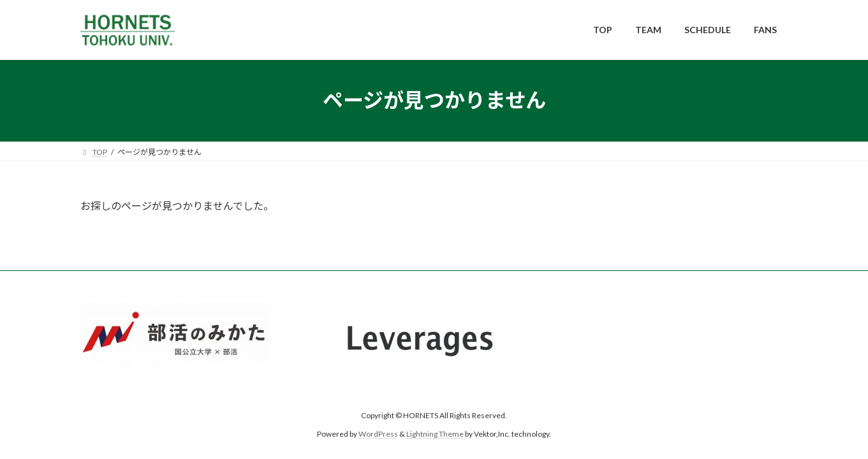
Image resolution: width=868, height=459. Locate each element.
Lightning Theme (435, 434)
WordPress (378, 434)
